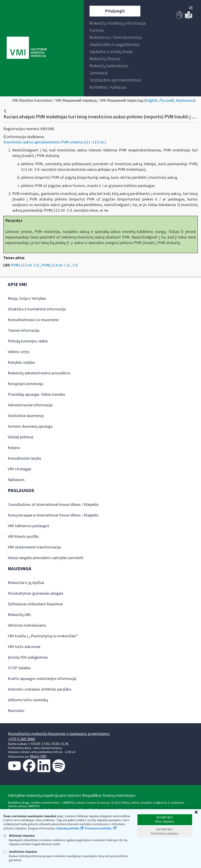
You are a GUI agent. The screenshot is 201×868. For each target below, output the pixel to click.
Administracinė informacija (30, 405)
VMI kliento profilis (23, 537)
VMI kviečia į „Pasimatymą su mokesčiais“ (43, 636)
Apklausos (16, 480)
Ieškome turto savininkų (28, 700)
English (151, 100)
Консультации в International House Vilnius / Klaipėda (53, 515)
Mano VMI (38, 756)
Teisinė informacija (24, 331)
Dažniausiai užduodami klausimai (35, 604)
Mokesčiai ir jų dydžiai (26, 583)
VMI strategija (19, 469)
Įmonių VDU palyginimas (28, 657)
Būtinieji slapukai (19, 836)
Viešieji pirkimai (21, 437)
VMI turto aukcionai (24, 647)
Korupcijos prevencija (25, 384)
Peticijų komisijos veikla (28, 341)
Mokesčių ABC (20, 615)
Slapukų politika (68, 828)
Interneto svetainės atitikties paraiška (39, 689)
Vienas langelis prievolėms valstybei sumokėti (46, 558)
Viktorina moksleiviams (27, 625)
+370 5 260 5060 (21, 739)
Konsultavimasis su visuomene (33, 320)
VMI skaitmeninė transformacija (34, 547)
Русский (167, 100)
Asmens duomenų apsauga (30, 426)
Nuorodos (16, 711)
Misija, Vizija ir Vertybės (27, 299)
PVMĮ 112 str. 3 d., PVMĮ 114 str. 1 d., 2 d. (45, 265)
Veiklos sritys (19, 352)
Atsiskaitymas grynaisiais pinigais (36, 593)
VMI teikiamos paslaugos (29, 526)
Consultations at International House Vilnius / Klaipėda (53, 505)
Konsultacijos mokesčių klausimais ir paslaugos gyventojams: (59, 734)
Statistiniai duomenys (26, 416)
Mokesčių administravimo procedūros (39, 373)
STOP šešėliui (19, 668)
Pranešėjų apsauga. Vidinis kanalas (36, 394)
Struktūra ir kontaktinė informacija (37, 309)
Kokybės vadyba (21, 362)
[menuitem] (118, 23)
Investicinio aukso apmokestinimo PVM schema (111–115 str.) (55, 142)
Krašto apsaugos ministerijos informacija (42, 679)
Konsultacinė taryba (24, 458)
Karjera (14, 448)
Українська (185, 100)
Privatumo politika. (98, 828)
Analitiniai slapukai (20, 852)
